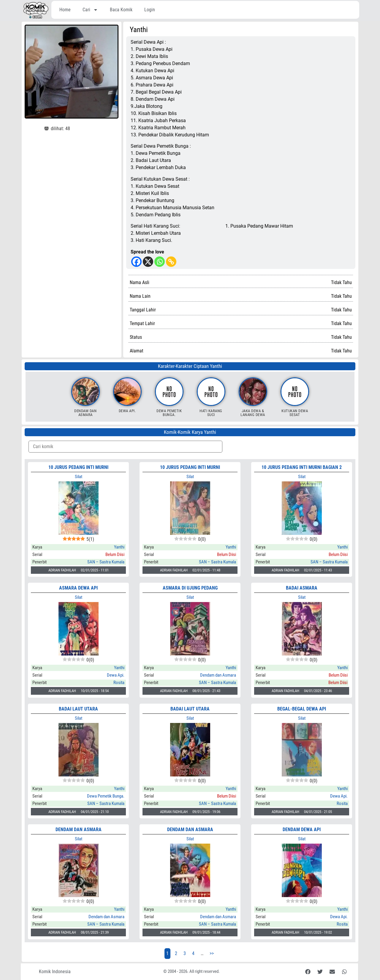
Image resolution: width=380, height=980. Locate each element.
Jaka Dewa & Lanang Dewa (253, 413)
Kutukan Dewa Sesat (295, 413)
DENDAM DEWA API (302, 829)
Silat (79, 477)
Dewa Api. (127, 411)
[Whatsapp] (160, 262)
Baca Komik (121, 10)
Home (65, 10)
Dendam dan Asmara (85, 413)
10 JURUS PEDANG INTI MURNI (78, 467)
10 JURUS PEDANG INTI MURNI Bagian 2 (302, 467)
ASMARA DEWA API (78, 588)
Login (150, 10)
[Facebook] (136, 262)
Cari (90, 10)
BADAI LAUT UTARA (78, 709)
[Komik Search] (125, 447)
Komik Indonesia (55, 972)
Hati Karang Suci (211, 413)
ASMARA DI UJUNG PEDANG (190, 588)
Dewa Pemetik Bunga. (169, 413)
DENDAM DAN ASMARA (79, 829)
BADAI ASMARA (302, 588)
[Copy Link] (171, 262)
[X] (148, 262)
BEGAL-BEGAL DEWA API (302, 709)
